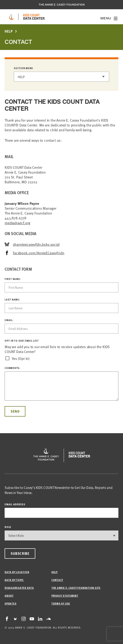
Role (8, 527)
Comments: (12, 368)
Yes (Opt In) (21, 358)
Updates (10, 603)
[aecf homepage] (11, 17)
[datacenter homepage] (34, 17)
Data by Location (17, 572)
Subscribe (20, 553)
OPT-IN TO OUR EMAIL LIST (22, 341)
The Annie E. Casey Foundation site (76, 588)
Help (9, 31)
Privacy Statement (65, 596)
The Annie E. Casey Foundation (62, 5)
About (9, 596)
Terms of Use (61, 603)
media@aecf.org (17, 223)
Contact (57, 580)
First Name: (13, 279)
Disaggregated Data (19, 588)
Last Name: (12, 300)
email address (15, 504)
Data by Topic (14, 580)
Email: (9, 320)
